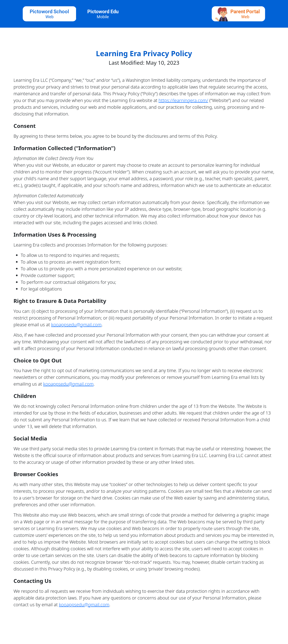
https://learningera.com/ (183, 100)
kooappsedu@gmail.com (76, 325)
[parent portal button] (238, 14)
